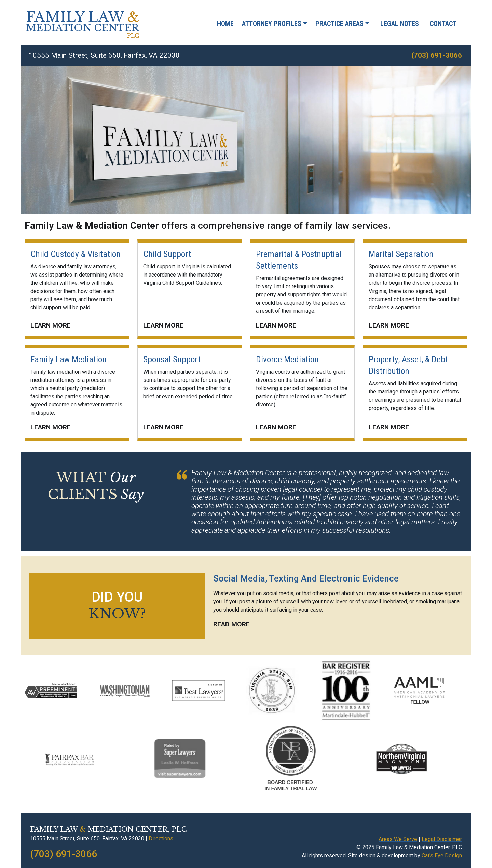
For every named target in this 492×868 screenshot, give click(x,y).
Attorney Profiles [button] (272, 24)
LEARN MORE (51, 325)
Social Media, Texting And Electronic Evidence (306, 578)
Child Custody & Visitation (76, 254)
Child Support (167, 254)
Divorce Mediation (287, 359)
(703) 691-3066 (437, 55)
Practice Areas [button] (339, 24)
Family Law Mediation (69, 359)
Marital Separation (401, 254)
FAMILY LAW (83, 26)
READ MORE (231, 624)
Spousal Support (172, 359)
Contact (443, 24)
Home (225, 24)
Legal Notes (400, 24)
